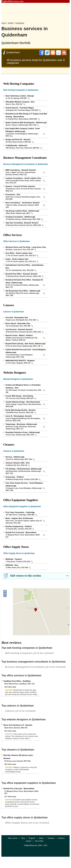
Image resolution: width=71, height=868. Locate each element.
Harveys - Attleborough (15, 457)
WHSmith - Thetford (13, 559)
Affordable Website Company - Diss (20, 102)
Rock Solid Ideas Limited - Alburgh (20, 96)
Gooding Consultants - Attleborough (20, 217)
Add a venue (13, 838)
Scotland (51, 838)
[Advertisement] (35, 11)
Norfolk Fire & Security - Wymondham (21, 532)
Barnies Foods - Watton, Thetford (19, 335)
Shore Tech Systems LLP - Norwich (18, 725)
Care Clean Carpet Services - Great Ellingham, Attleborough (24, 484)
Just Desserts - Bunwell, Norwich (19, 329)
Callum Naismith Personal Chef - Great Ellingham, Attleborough (26, 351)
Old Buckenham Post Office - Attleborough (23, 291)
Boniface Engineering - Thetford (18, 526)
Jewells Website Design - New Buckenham (23, 402)
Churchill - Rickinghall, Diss (17, 318)
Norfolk (11, 23)
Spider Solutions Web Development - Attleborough (26, 123)
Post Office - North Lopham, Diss (19, 253)
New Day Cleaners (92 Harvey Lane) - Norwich (18, 757)
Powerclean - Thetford (15, 477)
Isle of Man (39, 841)
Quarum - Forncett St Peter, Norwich (20, 186)
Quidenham (20, 23)
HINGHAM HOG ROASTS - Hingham (20, 361)
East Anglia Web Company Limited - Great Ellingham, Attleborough (23, 130)
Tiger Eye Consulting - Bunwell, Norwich (22, 223)
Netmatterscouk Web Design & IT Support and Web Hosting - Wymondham (26, 115)
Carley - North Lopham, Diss (17, 259)
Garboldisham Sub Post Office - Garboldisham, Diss (25, 266)
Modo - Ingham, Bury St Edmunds (19, 518)
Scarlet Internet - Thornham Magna (20, 108)
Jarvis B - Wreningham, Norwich (19, 416)
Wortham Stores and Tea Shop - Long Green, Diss (26, 247)
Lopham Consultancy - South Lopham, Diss (23, 178)
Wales (41, 838)
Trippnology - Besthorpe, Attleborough (21, 424)
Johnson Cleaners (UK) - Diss (18, 463)
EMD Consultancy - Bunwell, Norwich (21, 170)
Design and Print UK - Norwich (18, 140)
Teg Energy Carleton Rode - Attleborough (22, 211)
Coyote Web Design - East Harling (19, 396)
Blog (23, 838)
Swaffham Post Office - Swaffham (17, 681)
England (32, 838)
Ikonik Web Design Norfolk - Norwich (20, 410)
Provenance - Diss (13, 194)
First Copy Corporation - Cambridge (20, 512)
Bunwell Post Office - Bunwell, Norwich (21, 274)
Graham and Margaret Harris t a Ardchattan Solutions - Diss (23, 386)
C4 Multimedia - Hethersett (16, 145)
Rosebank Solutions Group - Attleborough (23, 432)
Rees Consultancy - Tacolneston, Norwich (23, 203)
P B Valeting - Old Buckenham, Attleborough (24, 469)
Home (4, 23)
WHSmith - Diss (12, 565)
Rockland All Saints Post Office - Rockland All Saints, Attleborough (24, 281)
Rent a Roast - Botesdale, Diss (18, 323)
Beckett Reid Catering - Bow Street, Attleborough (25, 344)
